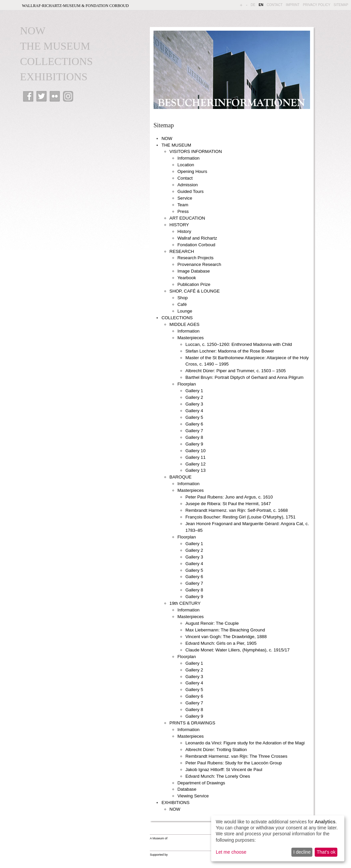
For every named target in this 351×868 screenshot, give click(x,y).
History (184, 231)
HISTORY (179, 225)
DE (253, 5)
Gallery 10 (196, 451)
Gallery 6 (194, 424)
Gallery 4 (194, 411)
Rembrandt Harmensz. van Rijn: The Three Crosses (236, 756)
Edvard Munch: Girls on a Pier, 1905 (221, 643)
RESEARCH (182, 251)
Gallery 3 (194, 404)
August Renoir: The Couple (212, 623)
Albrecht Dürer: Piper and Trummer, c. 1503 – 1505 (236, 371)
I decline (302, 852)
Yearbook (187, 278)
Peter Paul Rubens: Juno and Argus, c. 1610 (229, 497)
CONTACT (275, 5)
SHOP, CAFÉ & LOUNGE (195, 291)
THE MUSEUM (55, 46)
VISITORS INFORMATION (196, 151)
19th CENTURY (185, 603)
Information (188, 158)
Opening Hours (192, 171)
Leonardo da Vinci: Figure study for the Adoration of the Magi (245, 743)
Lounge (185, 311)
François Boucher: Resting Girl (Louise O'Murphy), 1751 (241, 517)
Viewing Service (193, 796)
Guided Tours (191, 191)
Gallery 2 (194, 397)
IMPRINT (293, 5)
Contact (185, 178)
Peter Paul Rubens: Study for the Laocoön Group (234, 763)
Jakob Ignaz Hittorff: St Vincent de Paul (224, 770)
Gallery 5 (194, 417)
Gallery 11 (196, 457)
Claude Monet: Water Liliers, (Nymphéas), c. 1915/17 (238, 650)
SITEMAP (341, 5)
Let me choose (231, 852)
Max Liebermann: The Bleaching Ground (225, 630)
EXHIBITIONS (54, 77)
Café (182, 304)
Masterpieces (191, 338)
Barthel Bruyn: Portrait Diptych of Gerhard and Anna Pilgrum (245, 377)
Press (183, 211)
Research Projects (196, 258)
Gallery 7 (194, 431)
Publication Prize (194, 284)
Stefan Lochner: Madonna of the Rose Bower (230, 351)
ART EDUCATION (187, 218)
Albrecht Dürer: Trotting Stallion (216, 750)
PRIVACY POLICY (316, 5)
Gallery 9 (194, 444)
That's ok (326, 852)
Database (187, 789)
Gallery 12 (196, 464)
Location (186, 165)
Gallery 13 (196, 470)
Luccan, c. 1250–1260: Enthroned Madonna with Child (239, 344)
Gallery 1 (194, 391)
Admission (188, 185)
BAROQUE (180, 477)
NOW (33, 31)
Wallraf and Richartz (197, 238)
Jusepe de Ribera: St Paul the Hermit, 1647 (228, 504)
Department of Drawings (201, 783)
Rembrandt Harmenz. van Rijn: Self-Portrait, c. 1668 (237, 510)
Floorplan (187, 384)
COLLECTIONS (56, 61)
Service (185, 198)
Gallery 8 (194, 437)
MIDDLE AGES (184, 324)
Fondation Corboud (196, 245)
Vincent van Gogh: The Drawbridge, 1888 (226, 637)
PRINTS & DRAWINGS (192, 723)
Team (183, 205)
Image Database (194, 271)
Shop (183, 298)
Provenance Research (199, 264)
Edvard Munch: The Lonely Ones (218, 776)
